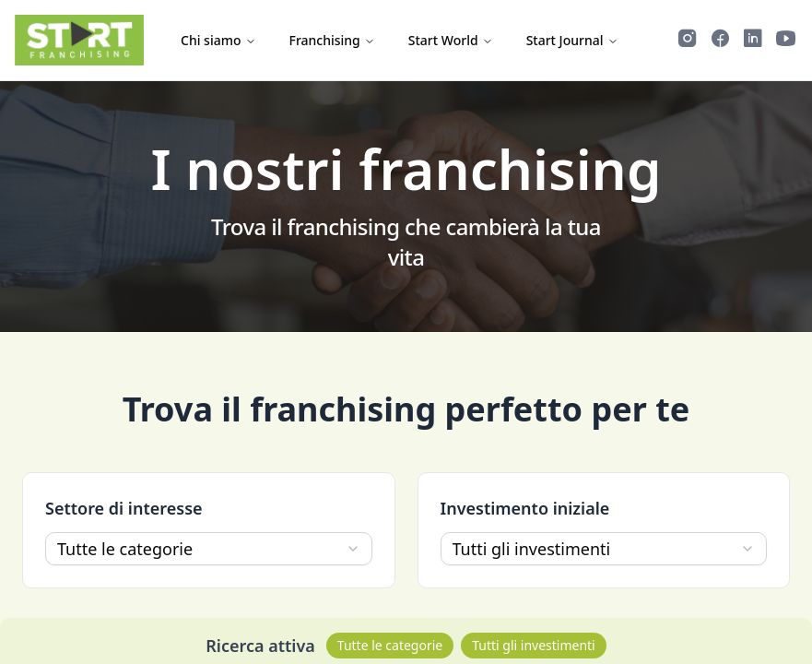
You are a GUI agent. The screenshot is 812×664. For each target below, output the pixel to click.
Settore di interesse (124, 508)
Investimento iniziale (525, 508)
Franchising (332, 40)
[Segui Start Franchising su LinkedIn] (753, 41)
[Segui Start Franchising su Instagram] (688, 41)
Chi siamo (218, 40)
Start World (451, 40)
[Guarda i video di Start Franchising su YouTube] (786, 41)
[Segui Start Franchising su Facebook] (720, 41)
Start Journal (572, 40)
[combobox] (209, 549)
